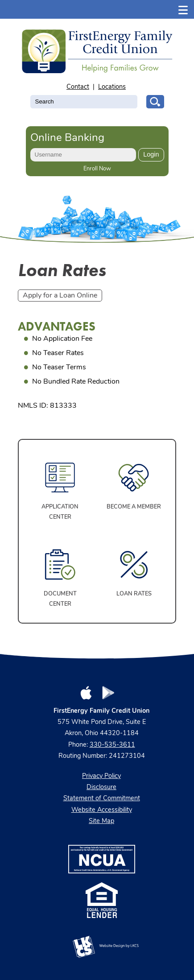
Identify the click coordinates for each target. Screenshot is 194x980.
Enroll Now (97, 169)
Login (151, 154)
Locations (112, 87)
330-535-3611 (112, 745)
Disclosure (101, 788)
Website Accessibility (102, 810)
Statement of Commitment (102, 799)
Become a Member (134, 507)
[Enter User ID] (83, 155)
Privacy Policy (101, 776)
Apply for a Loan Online (60, 296)
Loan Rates (134, 594)
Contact (78, 87)
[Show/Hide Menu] (183, 9)
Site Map (101, 821)
